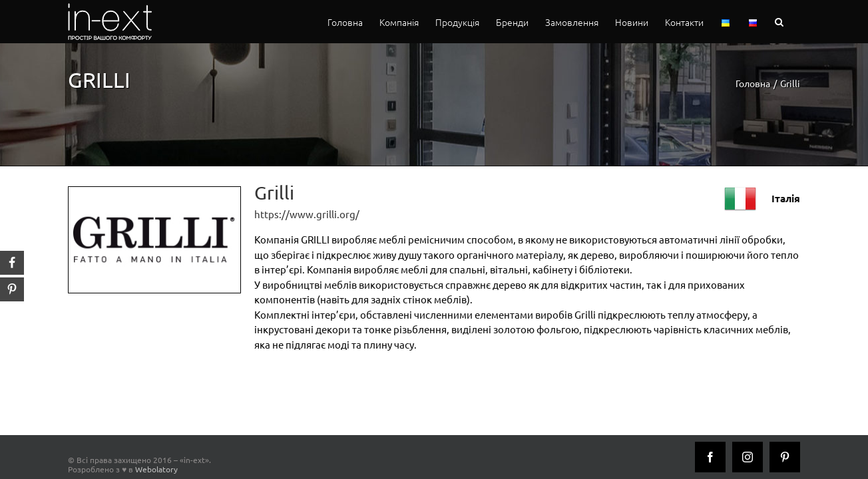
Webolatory (156, 469)
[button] (796, 22)
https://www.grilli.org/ (307, 214)
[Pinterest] (785, 457)
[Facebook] (710, 457)
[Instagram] (748, 457)
